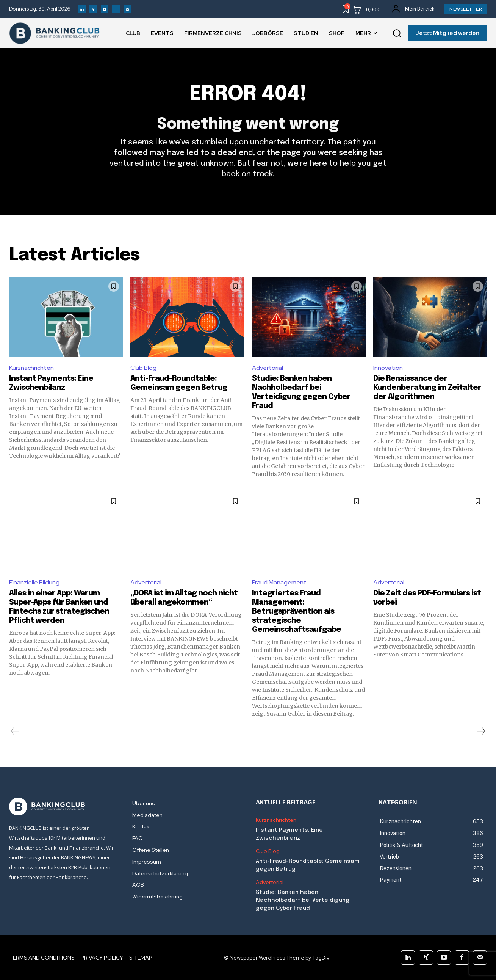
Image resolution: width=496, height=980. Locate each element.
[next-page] (481, 731)
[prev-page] (15, 731)
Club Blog (143, 368)
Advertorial (268, 368)
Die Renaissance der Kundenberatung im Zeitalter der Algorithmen (427, 388)
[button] (397, 33)
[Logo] (63, 807)
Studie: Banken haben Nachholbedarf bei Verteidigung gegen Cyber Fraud (303, 900)
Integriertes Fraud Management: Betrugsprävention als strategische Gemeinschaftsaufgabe (297, 612)
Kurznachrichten (31, 368)
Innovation (388, 368)
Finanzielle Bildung (34, 582)
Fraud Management (279, 582)
